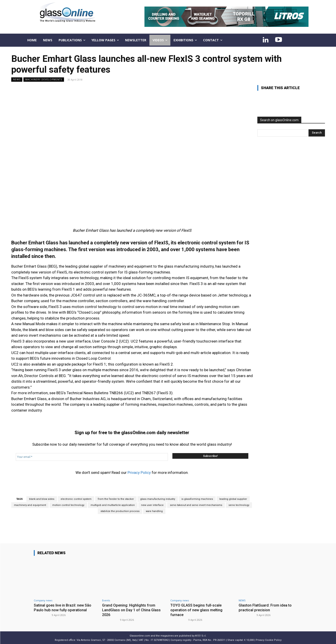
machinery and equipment (30, 505)
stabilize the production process (120, 511)
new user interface (152, 505)
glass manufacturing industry (158, 499)
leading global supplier (233, 499)
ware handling (154, 511)
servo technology (239, 505)
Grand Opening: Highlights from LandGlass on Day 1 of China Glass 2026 (132, 610)
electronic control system (76, 499)
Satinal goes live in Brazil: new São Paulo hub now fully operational (63, 607)
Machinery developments (44, 80)
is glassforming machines (197, 499)
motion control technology (68, 505)
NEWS (17, 80)
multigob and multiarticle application (113, 505)
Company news (43, 600)
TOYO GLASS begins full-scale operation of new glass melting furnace (197, 610)
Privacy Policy (139, 473)
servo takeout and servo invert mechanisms (196, 505)
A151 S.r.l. (201, 635)
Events (106, 600)
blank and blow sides (42, 499)
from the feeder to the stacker (116, 499)
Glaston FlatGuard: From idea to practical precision (266, 607)
